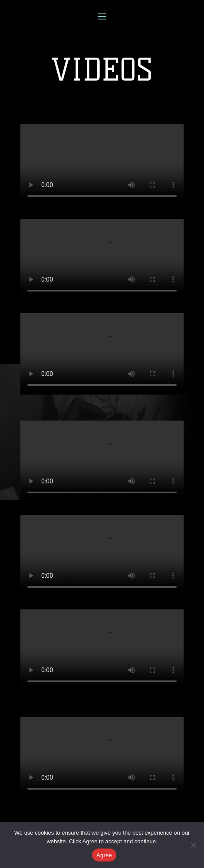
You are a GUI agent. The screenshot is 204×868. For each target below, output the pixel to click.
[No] (193, 845)
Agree (104, 855)
